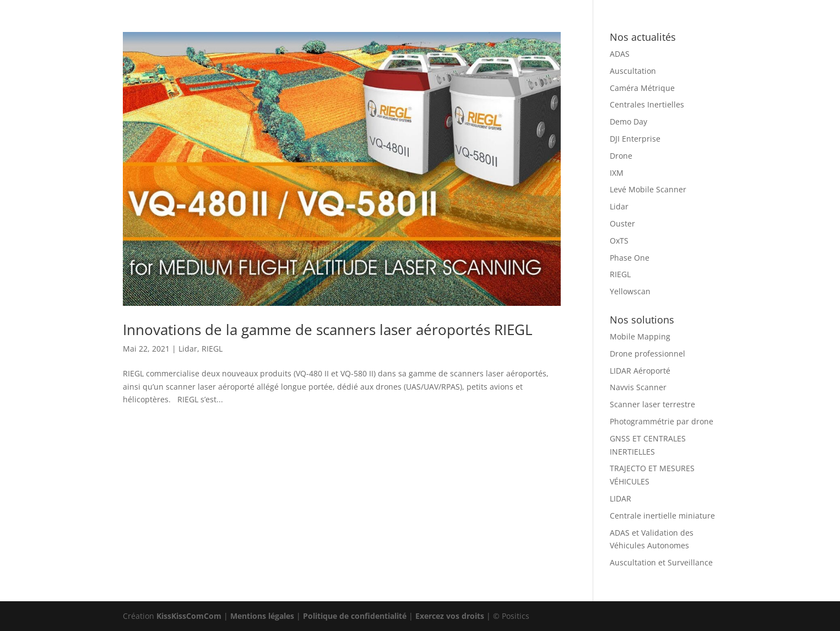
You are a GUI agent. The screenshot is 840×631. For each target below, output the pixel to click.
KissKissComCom (189, 616)
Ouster (622, 223)
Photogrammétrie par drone (662, 421)
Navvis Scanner (638, 387)
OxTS (619, 241)
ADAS (620, 54)
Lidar (188, 349)
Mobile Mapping (640, 336)
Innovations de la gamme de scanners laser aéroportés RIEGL (328, 330)
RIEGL (212, 349)
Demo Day (628, 122)
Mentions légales (262, 616)
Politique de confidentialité (355, 616)
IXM (617, 173)
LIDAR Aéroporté (640, 371)
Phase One (630, 258)
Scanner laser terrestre (652, 404)
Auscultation (633, 71)
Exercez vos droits (450, 616)
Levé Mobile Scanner (648, 189)
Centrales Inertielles (647, 104)
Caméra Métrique (642, 88)
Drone (621, 156)
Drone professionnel (647, 354)
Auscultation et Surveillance (661, 562)
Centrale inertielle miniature (662, 516)
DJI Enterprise (635, 139)
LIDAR (620, 498)
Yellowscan (630, 291)
